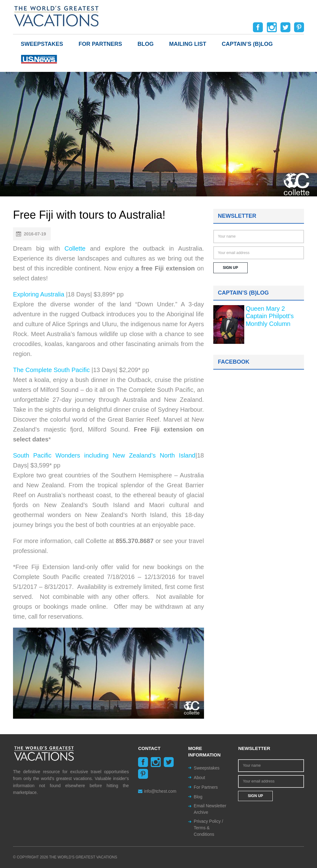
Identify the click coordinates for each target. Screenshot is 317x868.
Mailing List (188, 44)
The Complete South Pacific (51, 370)
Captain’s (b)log (247, 44)
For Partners (100, 44)
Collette (75, 248)
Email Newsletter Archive (210, 809)
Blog (145, 44)
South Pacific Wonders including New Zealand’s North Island (104, 455)
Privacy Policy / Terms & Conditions (208, 828)
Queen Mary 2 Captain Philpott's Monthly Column (270, 316)
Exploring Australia (39, 294)
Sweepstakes (42, 44)
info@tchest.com (157, 791)
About (200, 778)
